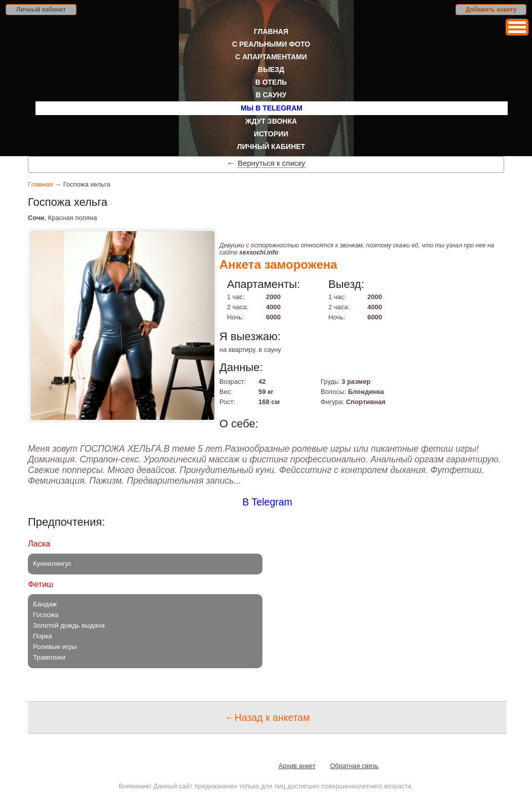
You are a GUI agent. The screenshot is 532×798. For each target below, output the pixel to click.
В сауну (271, 95)
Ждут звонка (271, 121)
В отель (271, 82)
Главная (271, 31)
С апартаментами (271, 57)
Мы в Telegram (272, 108)
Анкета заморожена (278, 264)
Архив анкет (297, 766)
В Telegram (267, 502)
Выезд (271, 69)
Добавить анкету (491, 10)
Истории (271, 134)
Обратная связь (354, 766)
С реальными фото (271, 44)
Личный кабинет (41, 10)
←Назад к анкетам (267, 717)
